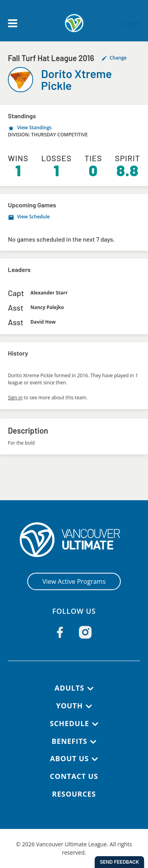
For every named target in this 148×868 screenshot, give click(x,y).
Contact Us (74, 776)
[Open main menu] (13, 23)
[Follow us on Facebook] (60, 632)
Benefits (69, 741)
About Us (69, 758)
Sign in (15, 398)
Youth (69, 706)
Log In (131, 23)
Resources (74, 794)
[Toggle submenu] (90, 689)
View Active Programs (74, 581)
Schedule (69, 723)
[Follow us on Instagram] (85, 632)
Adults (69, 688)
